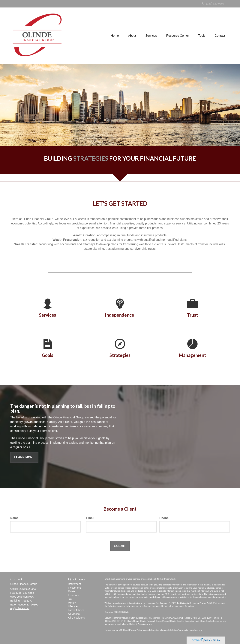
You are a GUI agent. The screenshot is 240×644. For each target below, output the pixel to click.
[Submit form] (120, 546)
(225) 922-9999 (213, 4)
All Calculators (76, 618)
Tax (70, 599)
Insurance (74, 595)
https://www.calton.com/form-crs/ (187, 630)
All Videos (74, 614)
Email (90, 518)
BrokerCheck (169, 579)
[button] (132, 36)
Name (14, 518)
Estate (72, 591)
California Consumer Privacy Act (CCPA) (199, 603)
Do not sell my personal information (178, 606)
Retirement (74, 584)
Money (72, 603)
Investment (74, 588)
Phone (164, 518)
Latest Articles (76, 610)
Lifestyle (73, 606)
